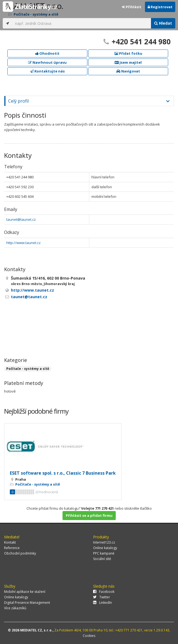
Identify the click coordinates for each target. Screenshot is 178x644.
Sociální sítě (102, 559)
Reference (12, 548)
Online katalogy (105, 548)
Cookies (89, 636)
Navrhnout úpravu (47, 62)
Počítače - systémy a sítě (28, 369)
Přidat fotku (128, 53)
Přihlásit (132, 7)
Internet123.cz (104, 542)
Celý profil (18, 101)
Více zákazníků (15, 608)
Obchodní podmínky (20, 553)
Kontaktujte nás (47, 71)
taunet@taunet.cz (21, 219)
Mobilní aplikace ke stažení (25, 592)
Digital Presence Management (27, 603)
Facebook (104, 592)
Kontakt (10, 542)
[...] (82, 23)
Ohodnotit (47, 53)
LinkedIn (103, 603)
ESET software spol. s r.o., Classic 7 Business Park (63, 473)
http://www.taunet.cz (23, 243)
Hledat (163, 23)
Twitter (102, 597)
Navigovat (128, 71)
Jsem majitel (128, 62)
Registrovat (160, 7)
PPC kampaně (104, 553)
